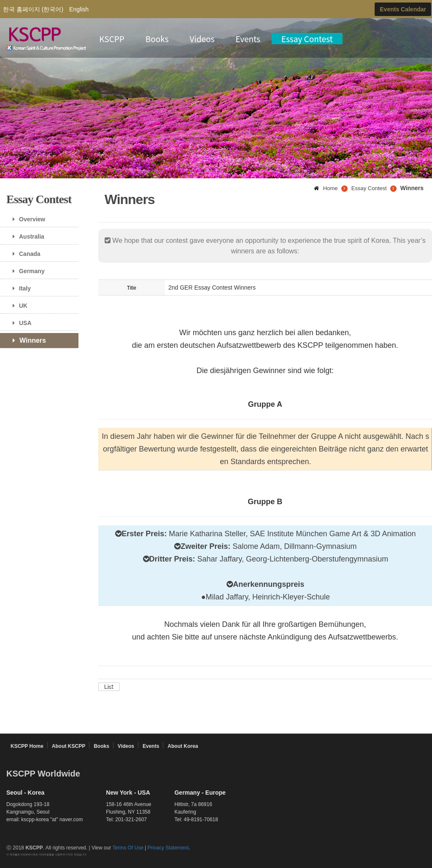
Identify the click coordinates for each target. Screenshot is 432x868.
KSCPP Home (27, 746)
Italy (19, 288)
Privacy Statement (168, 848)
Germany (26, 271)
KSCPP (112, 39)
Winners (26, 340)
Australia (25, 236)
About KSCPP (69, 746)
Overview (26, 219)
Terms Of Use (128, 848)
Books (157, 39)
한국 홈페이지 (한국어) (33, 9)
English (79, 9)
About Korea (183, 746)
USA (19, 323)
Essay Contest (307, 39)
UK (17, 306)
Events (248, 39)
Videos (202, 39)
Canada (23, 254)
